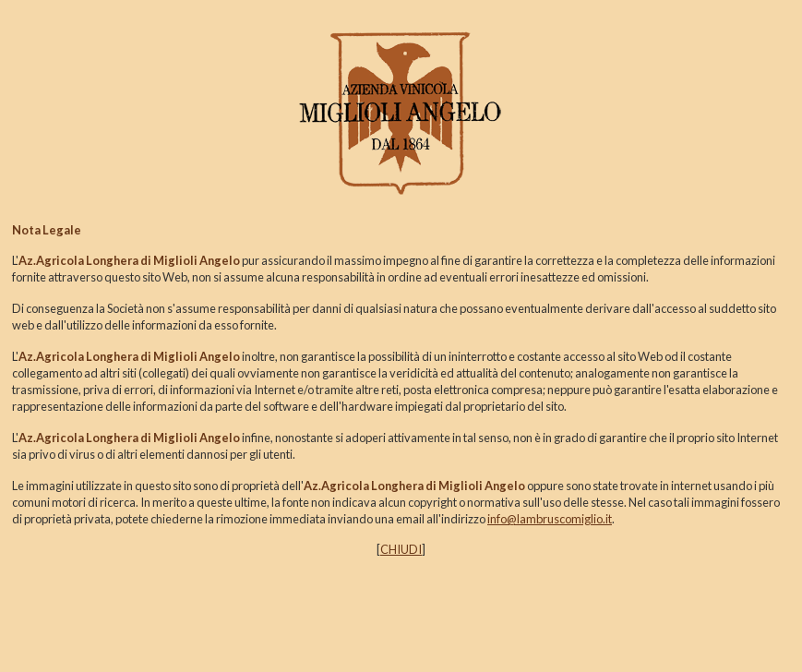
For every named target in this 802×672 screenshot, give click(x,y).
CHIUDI (401, 549)
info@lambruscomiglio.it (550, 519)
